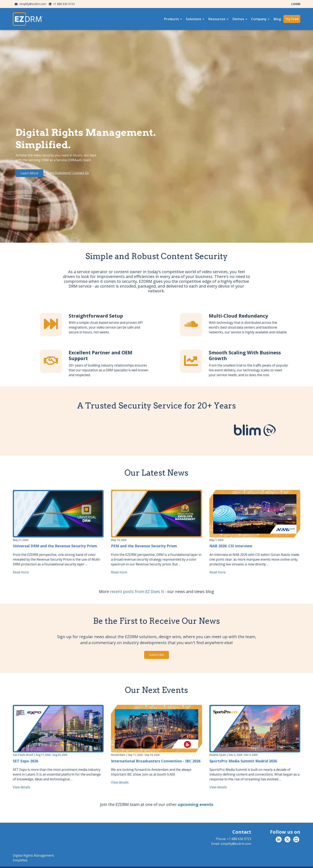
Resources (217, 19)
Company (259, 19)
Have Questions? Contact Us (68, 173)
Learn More (29, 173)
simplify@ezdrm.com (30, 4)
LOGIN (296, 4)
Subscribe (156, 655)
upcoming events (196, 804)
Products (171, 19)
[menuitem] (173, 19)
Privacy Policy (272, 862)
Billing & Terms (291, 862)
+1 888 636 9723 (62, 4)
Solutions (194, 19)
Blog (277, 19)
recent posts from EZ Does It (137, 591)
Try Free (292, 19)
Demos (238, 19)
